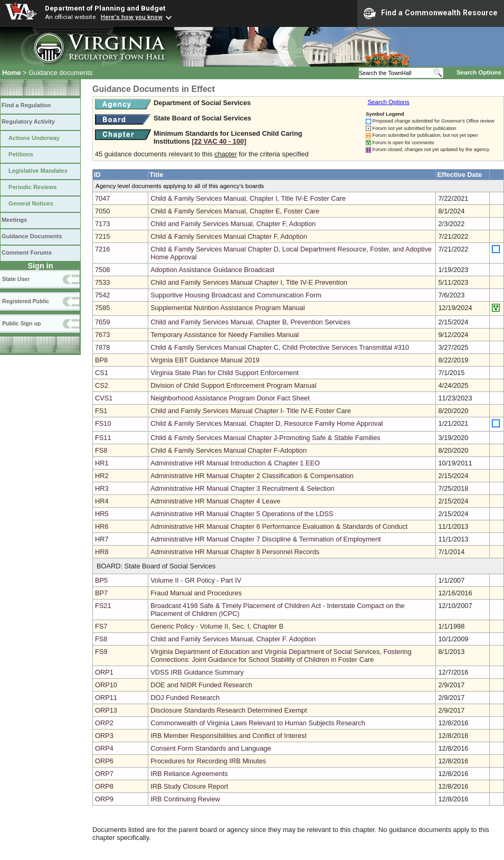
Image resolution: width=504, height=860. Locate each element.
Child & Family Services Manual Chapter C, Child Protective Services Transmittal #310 (280, 347)
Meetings (14, 220)
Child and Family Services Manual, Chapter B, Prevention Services (250, 322)
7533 (102, 282)
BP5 (101, 580)
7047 (102, 198)
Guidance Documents (32, 236)
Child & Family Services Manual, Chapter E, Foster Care (235, 211)
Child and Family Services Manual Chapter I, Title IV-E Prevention (249, 282)
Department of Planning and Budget (105, 8)
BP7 (101, 593)
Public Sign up (21, 323)
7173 (102, 224)
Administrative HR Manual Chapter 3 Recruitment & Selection (243, 488)
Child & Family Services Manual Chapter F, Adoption (229, 236)
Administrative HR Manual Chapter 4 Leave (215, 501)
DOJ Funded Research (185, 698)
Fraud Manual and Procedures (196, 593)
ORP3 (104, 736)
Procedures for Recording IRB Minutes (208, 761)
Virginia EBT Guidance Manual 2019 (205, 360)
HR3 (102, 488)
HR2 (102, 476)
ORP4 (104, 748)
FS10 (103, 423)
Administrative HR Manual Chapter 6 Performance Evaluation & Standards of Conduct (279, 526)
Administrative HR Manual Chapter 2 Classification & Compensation (252, 476)
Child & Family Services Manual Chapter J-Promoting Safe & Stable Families (265, 438)
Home (12, 73)
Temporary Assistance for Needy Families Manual (225, 335)
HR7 (102, 539)
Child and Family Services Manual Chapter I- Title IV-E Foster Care (251, 411)
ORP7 (104, 774)
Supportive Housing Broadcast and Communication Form (236, 295)
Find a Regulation (26, 105)
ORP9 (104, 799)
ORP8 (104, 786)
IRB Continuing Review (185, 799)
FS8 (101, 450)
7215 (102, 236)
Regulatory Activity (28, 121)
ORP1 (104, 672)
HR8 (102, 552)
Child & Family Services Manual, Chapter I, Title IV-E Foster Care (248, 198)
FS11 (103, 438)
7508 (102, 270)
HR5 (102, 514)
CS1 (102, 373)
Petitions (21, 154)
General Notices (31, 203)
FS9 (101, 652)
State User (16, 279)
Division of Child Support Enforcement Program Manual (233, 385)
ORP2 (104, 723)
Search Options (479, 72)
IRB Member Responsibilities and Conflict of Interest (229, 736)
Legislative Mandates (38, 171)
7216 (102, 249)
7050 (102, 211)
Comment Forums (27, 253)
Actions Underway (34, 138)
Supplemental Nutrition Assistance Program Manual (227, 308)
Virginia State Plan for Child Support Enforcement (225, 373)
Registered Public (26, 301)
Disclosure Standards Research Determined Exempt (229, 710)
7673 (102, 335)
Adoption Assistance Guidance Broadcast (212, 270)
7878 (102, 347)
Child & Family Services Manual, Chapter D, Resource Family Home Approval (267, 423)
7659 (102, 322)
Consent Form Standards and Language (211, 748)
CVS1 (104, 398)
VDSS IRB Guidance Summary (197, 672)
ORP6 (104, 761)
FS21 (103, 606)
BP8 (101, 360)
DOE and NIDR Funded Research (201, 685)
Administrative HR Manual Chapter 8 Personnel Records (235, 552)
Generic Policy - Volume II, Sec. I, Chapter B (217, 626)
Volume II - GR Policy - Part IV (196, 580)
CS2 (102, 385)
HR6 (102, 526)
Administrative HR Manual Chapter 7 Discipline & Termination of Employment (265, 539)
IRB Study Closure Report (189, 786)
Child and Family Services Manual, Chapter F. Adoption (233, 639)
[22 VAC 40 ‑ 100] (219, 141)
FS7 (101, 626)
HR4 (102, 501)
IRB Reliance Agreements (189, 774)
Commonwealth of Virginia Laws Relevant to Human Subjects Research (258, 723)
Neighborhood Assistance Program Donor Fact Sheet (230, 398)
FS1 (101, 411)
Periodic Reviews (33, 187)
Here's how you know (132, 17)
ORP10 (106, 685)
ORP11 (106, 698)
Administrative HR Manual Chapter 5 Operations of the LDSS (242, 514)
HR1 (102, 463)
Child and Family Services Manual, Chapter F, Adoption (233, 224)
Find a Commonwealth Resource (431, 13)
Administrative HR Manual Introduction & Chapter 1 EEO (235, 463)
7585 (102, 308)
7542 (102, 295)
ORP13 (106, 710)
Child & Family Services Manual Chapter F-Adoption (229, 450)
